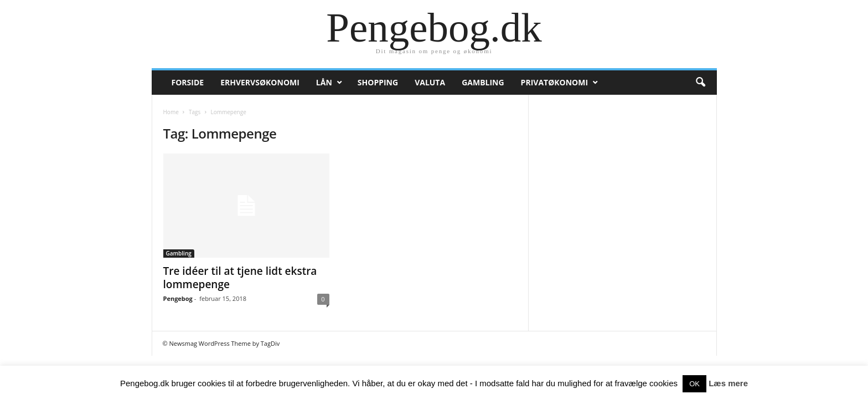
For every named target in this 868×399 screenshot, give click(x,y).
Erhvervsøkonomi (260, 82)
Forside (188, 82)
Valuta (430, 82)
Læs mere (728, 383)
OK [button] (694, 384)
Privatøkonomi (554, 82)
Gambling (483, 82)
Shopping (378, 82)
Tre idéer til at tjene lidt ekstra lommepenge (240, 278)
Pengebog (178, 298)
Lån (324, 82)
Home (171, 112)
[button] (700, 83)
